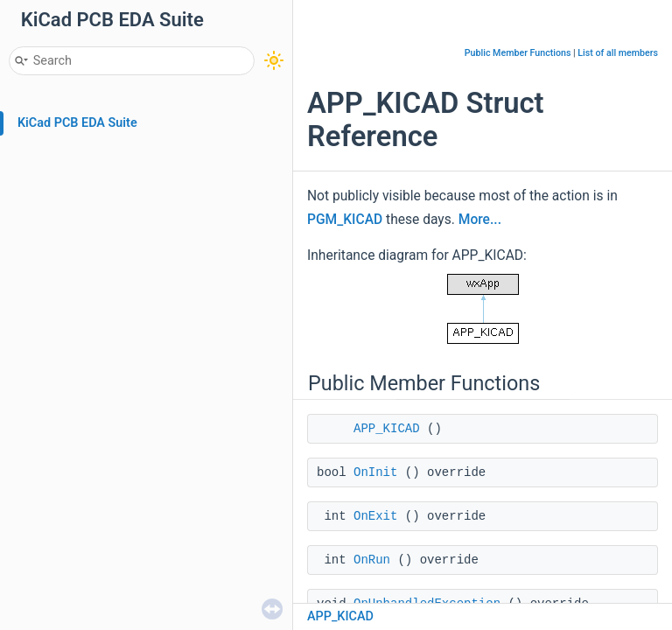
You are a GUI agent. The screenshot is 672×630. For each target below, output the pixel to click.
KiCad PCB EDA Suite (77, 123)
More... (480, 220)
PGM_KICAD (345, 220)
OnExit (375, 516)
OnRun (372, 560)
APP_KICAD (387, 429)
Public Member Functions (518, 53)
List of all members (618, 53)
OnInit (375, 472)
